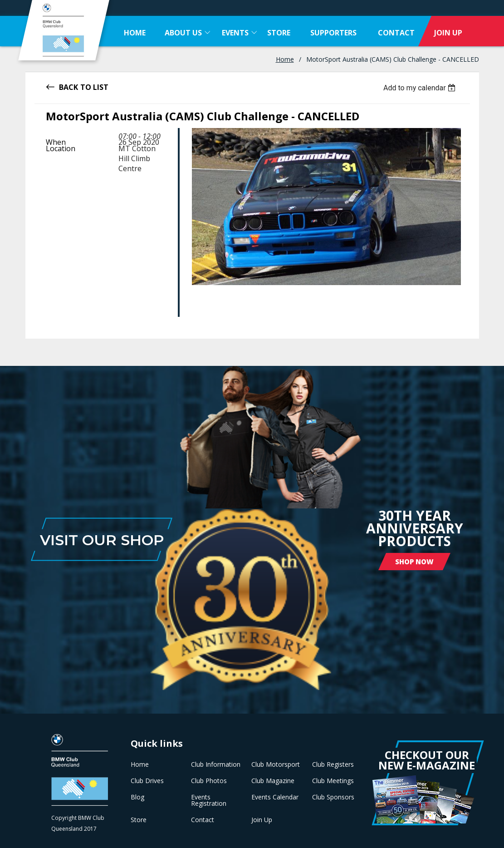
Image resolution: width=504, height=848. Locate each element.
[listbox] (421, 88)
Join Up (262, 820)
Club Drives (147, 781)
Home (285, 59)
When (56, 142)
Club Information (216, 764)
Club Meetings (333, 781)
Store (139, 820)
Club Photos (209, 781)
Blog (137, 797)
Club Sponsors (333, 797)
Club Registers (333, 764)
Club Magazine (273, 781)
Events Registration (209, 800)
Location (61, 148)
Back (69, 86)
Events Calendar (275, 797)
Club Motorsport (276, 764)
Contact (203, 820)
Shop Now (414, 562)
